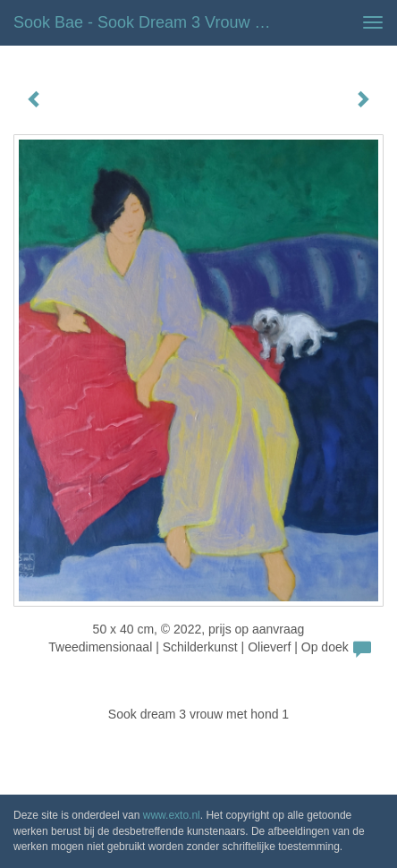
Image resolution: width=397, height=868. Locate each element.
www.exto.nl (172, 815)
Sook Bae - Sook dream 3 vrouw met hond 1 (151, 22)
